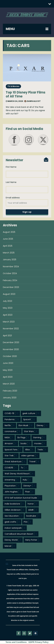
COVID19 (11, 468)
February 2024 (10, 281)
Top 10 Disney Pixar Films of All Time (26, 94)
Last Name (11, 182)
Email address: (27, 201)
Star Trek (11, 456)
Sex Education (13, 516)
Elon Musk (26, 426)
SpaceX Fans (13, 450)
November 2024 (11, 267)
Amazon (11, 444)
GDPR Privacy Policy (38, 642)
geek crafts (12, 522)
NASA (9, 438)
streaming (12, 480)
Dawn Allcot (32, 101)
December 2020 (11, 343)
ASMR (33, 510)
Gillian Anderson (14, 510)
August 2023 (9, 294)
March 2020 (9, 384)
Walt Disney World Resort (19, 474)
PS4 (27, 522)
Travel (34, 462)
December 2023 (11, 287)
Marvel (10, 546)
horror (32, 504)
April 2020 (8, 377)
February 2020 (10, 391)
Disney (42, 426)
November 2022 (11, 329)
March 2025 (9, 253)
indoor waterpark (15, 528)
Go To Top (35, 634)
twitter (30, 634)
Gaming (39, 438)
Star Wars (31, 432)
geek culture (31, 414)
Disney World (13, 540)
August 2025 (9, 232)
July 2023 (7, 301)
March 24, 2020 (14, 101)
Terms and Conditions (16, 642)
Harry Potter (33, 540)
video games (29, 456)
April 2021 (7, 336)
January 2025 (10, 260)
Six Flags (23, 438)
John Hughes (13, 492)
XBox (29, 450)
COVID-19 (11, 414)
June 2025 (8, 239)
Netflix (10, 426)
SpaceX (29, 420)
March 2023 (9, 322)
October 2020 (10, 357)
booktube (33, 516)
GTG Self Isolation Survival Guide (23, 498)
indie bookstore (14, 504)
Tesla (42, 450)
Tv (24, 468)
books (25, 444)
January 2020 (10, 398)
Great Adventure (15, 462)
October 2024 (10, 274)
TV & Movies (13, 86)
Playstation (12, 486)
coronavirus (12, 432)
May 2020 (8, 370)
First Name (11, 167)
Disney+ (29, 486)
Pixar (29, 492)
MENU (10, 29)
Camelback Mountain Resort (21, 534)
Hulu (27, 480)
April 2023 (8, 315)
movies (40, 444)
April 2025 (8, 246)
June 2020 (8, 363)
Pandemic (12, 420)
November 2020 (11, 350)
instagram (24, 634)
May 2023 (8, 308)
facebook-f (19, 634)
